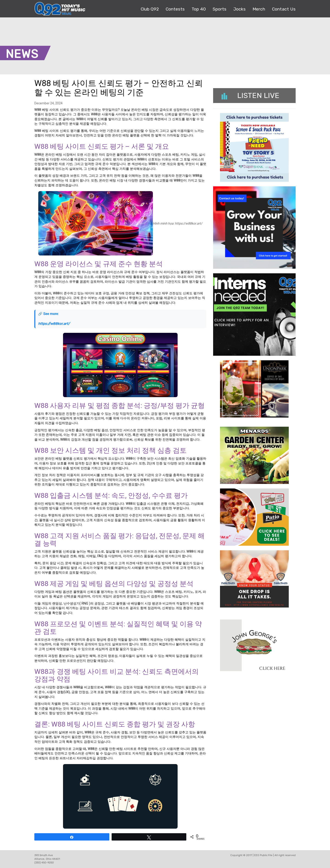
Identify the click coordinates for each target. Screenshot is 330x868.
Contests (175, 9)
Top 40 (199, 9)
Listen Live (250, 95)
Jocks (239, 9)
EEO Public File (263, 855)
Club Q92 (150, 9)
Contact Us (284, 9)
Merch (259, 9)
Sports (220, 9)
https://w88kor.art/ (54, 324)
